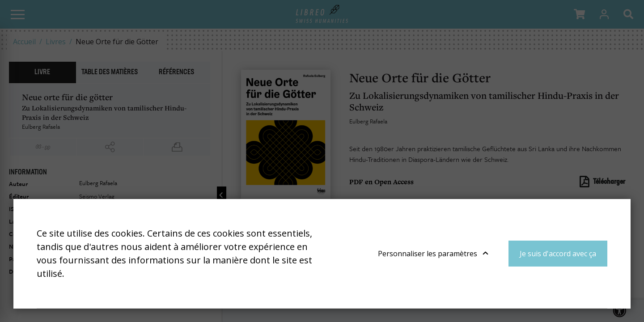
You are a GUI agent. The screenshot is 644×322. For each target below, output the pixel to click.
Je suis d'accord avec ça (558, 254)
